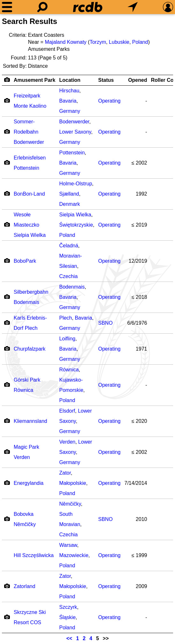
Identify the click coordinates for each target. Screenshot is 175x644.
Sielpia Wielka (75, 215)
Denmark (70, 204)
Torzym (98, 42)
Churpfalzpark (30, 349)
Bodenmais (72, 287)
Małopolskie (73, 483)
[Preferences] (168, 7)
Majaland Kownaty (66, 42)
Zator (65, 473)
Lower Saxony (75, 132)
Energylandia (29, 483)
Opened (138, 80)
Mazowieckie (74, 555)
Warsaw (68, 545)
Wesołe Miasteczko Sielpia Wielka (30, 225)
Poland (140, 42)
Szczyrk (68, 607)
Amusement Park (35, 80)
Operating (109, 101)
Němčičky (70, 504)
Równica (69, 370)
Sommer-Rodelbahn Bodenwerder (29, 132)
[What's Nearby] (133, 7)
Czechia (69, 276)
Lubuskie (119, 42)
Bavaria (68, 101)
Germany (70, 111)
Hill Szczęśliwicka (34, 555)
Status (106, 80)
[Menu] (7, 7)
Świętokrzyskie (76, 225)
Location (70, 80)
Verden (67, 442)
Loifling (67, 339)
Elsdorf (67, 411)
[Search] (42, 7)
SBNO (105, 323)
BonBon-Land (29, 194)
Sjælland (69, 194)
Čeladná (69, 246)
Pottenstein (72, 153)
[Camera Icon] (7, 100)
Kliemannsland (30, 421)
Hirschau (69, 91)
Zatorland (25, 586)
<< (69, 638)
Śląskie (68, 617)
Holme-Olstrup (76, 184)
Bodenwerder (74, 122)
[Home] (88, 7)
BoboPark (25, 261)
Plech (66, 318)
